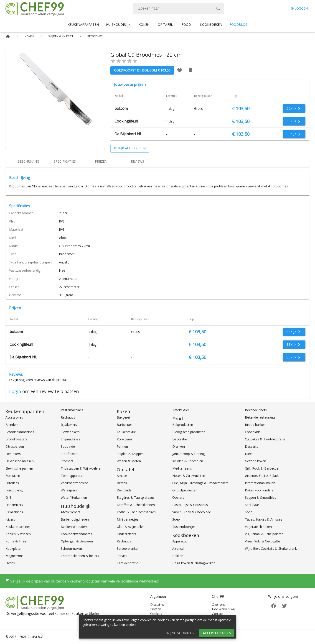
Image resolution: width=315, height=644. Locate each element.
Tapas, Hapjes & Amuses (264, 519)
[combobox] (178, 9)
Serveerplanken (128, 548)
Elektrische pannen (19, 468)
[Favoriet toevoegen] (180, 70)
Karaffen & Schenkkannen (136, 505)
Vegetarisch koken (258, 527)
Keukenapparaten (83, 24)
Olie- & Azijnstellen (131, 527)
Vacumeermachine (74, 483)
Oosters (178, 497)
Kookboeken (211, 24)
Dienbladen (125, 490)
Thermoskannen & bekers (80, 556)
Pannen (122, 446)
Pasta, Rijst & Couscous (190, 505)
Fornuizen (13, 476)
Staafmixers (70, 454)
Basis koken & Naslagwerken (194, 563)
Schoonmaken (71, 548)
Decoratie (180, 439)
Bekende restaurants (260, 417)
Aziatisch (179, 548)
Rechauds (68, 417)
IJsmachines (14, 512)
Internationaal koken (260, 483)
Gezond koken (255, 461)
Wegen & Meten (129, 461)
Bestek (122, 483)
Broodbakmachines (20, 432)
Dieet (249, 454)
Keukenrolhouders (74, 527)
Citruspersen (15, 446)
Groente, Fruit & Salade (262, 476)
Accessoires (14, 417)
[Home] (8, 37)
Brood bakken (255, 425)
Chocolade (253, 432)
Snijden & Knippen (130, 454)
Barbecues (125, 425)
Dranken (179, 446)
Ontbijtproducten (185, 490)
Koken (144, 24)
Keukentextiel (127, 432)
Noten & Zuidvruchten (189, 476)
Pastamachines (72, 410)
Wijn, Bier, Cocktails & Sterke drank (271, 548)
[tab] (28, 162)
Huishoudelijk (118, 24)
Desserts (251, 446)
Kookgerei (124, 439)
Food (186, 24)
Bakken (178, 556)
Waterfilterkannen (74, 497)
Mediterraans (182, 468)
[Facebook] (274, 605)
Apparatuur (180, 541)
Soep (176, 519)
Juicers (10, 519)
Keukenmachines (18, 527)
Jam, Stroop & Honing (188, 454)
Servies (122, 556)
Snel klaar (252, 505)
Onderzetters (126, 534)
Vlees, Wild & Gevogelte (262, 541)
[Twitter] (285, 605)
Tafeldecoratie (127, 563)
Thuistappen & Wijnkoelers (81, 468)
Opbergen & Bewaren (77, 541)
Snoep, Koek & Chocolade (192, 512)
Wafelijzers (69, 490)
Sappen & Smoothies (260, 497)
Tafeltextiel (180, 410)
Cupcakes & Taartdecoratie (265, 439)
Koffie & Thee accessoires (136, 512)
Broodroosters (16, 439)
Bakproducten (183, 425)
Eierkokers (13, 454)
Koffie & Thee (16, 541)
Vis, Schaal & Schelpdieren (264, 534)
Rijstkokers (69, 425)
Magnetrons (14, 556)
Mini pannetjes (128, 519)
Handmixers (14, 505)
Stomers (67, 461)
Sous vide (68, 446)
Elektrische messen (20, 461)
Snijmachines (70, 439)
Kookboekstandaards (76, 534)
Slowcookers (70, 432)
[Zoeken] (173, 9)
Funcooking (14, 490)
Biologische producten (189, 432)
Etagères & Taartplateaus (136, 497)
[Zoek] (218, 9)
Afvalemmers (71, 512)
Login (15, 391)
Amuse (122, 476)
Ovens (10, 563)
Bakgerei (123, 417)
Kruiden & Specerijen (188, 461)
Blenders (12, 425)
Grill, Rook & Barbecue (262, 468)
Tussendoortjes (184, 527)
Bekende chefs (256, 410)
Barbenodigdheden (75, 519)
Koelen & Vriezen (18, 534)
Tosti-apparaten (73, 476)
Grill (8, 497)
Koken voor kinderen (260, 490)
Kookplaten (14, 548)
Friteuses (12, 483)
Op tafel (165, 24)
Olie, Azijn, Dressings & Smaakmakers (200, 483)
